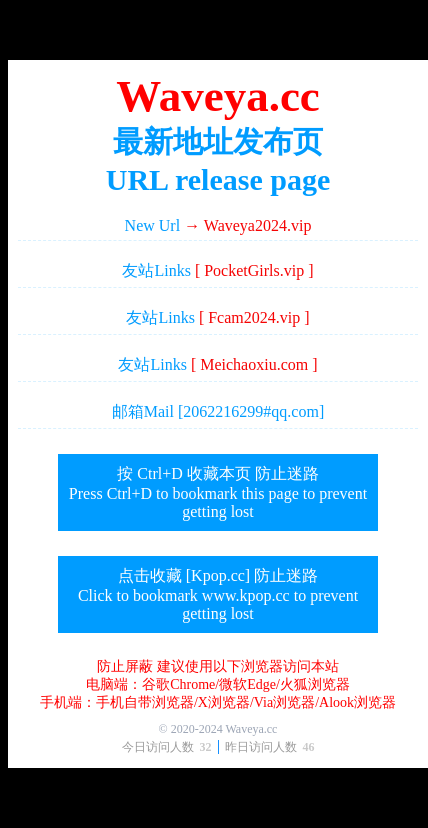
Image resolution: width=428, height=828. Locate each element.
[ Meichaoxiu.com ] (254, 364)
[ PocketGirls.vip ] (254, 270)
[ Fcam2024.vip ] (254, 317)
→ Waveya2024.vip (247, 225)
